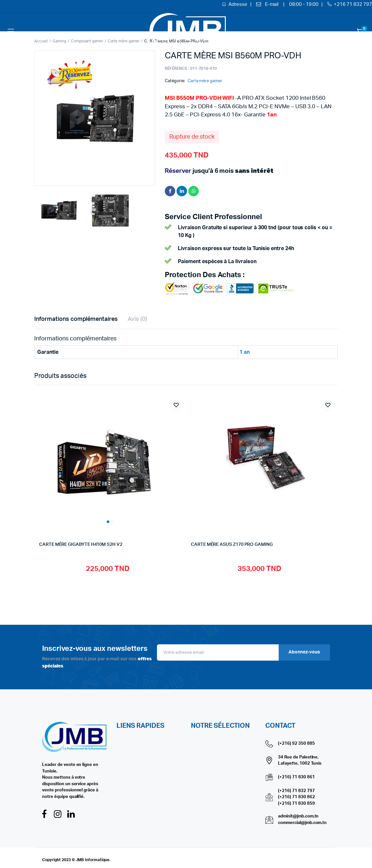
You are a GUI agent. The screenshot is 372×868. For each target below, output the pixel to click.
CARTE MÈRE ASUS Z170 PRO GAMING (232, 545)
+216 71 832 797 (353, 4)
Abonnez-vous (304, 652)
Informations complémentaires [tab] (76, 319)
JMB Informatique (93, 860)
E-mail (272, 4)
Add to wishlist (176, 405)
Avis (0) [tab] (137, 319)
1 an (245, 352)
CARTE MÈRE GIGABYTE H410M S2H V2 (81, 545)
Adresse (238, 4)
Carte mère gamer (205, 81)
